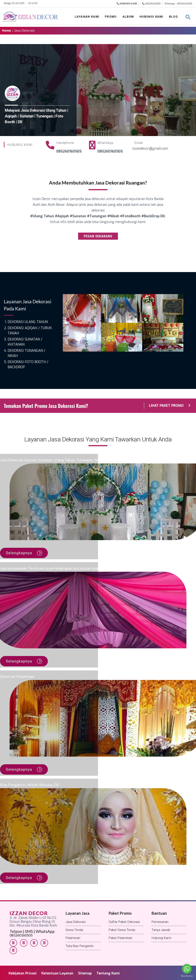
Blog (173, 17)
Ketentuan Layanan (57, 973)
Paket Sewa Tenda (122, 930)
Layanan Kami (87, 17)
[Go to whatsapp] (187, 969)
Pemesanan (160, 922)
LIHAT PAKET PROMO (170, 406)
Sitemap (85, 973)
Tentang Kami (108, 973)
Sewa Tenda (74, 930)
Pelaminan (73, 938)
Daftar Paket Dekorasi (124, 922)
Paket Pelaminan (120, 938)
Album (128, 17)
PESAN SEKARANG (98, 236)
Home (6, 31)
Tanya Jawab (161, 930)
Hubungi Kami (151, 17)
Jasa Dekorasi (76, 922)
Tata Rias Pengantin (80, 946)
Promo (111, 17)
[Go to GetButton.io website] (187, 976)
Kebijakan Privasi (23, 973)
